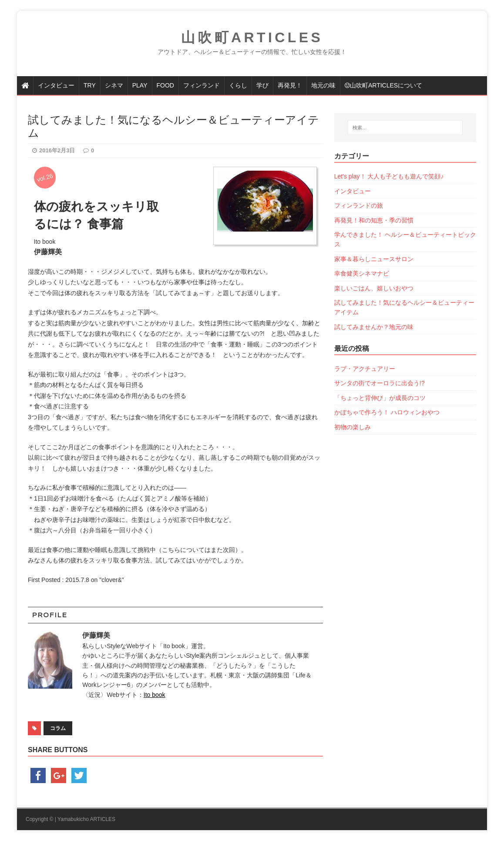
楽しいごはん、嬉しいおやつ (374, 288)
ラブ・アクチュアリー (365, 369)
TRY (90, 85)
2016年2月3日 (57, 150)
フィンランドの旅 (359, 205)
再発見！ (290, 85)
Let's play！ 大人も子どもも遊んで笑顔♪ (389, 176)
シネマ (114, 85)
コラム (58, 728)
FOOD (165, 85)
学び (262, 85)
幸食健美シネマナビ (362, 273)
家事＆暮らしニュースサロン (374, 259)
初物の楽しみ (353, 427)
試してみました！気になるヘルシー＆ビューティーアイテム (404, 307)
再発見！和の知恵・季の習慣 (374, 220)
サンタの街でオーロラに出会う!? (380, 383)
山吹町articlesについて (383, 85)
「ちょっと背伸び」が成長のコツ (380, 398)
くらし (238, 85)
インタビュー (56, 85)
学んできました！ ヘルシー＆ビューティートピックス (405, 239)
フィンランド (202, 85)
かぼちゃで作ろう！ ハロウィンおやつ (387, 412)
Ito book (155, 695)
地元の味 (323, 85)
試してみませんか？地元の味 (374, 327)
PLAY (140, 85)
